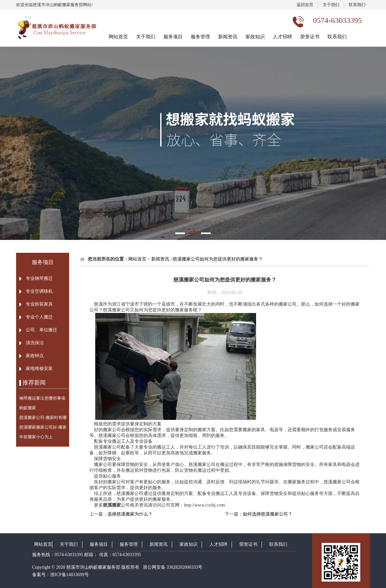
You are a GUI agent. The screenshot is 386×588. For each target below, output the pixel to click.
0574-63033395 (69, 555)
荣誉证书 (310, 37)
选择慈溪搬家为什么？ (130, 514)
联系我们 (357, 5)
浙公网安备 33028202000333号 (172, 567)
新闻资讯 (228, 37)
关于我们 (331, 5)
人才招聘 (282, 37)
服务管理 (200, 37)
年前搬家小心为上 (36, 437)
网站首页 (118, 37)
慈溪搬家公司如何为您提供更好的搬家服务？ (218, 259)
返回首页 (305, 5)
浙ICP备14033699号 (69, 575)
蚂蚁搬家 (28, 408)
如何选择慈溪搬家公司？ (268, 514)
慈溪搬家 (112, 505)
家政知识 (255, 37)
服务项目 (173, 37)
